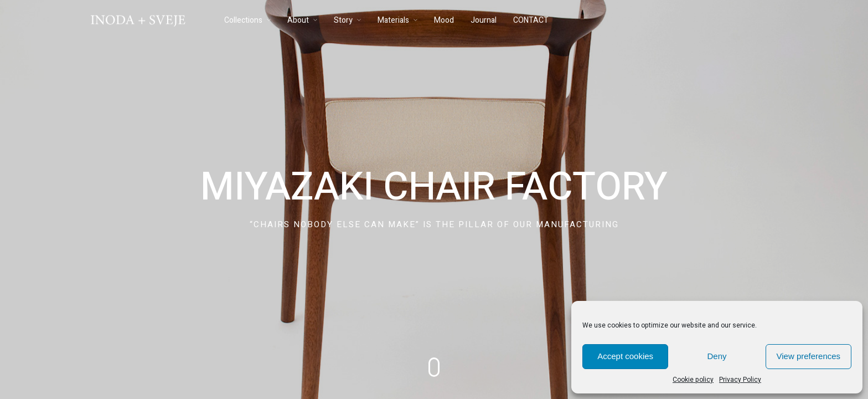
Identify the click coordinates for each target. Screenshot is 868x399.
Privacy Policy (740, 380)
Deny (717, 356)
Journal (484, 20)
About (298, 20)
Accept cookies (625, 356)
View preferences (809, 356)
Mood (444, 20)
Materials (393, 20)
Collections (243, 20)
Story (343, 20)
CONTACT (531, 20)
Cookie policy (693, 380)
